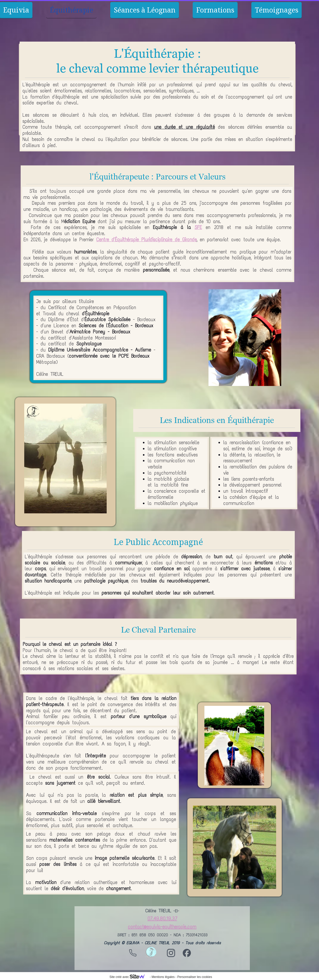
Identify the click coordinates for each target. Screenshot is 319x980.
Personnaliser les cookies (195, 977)
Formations (215, 10)
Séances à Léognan (145, 10)
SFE (198, 227)
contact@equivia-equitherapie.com (162, 927)
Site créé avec (129, 977)
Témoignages (277, 10)
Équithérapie (71, 10)
